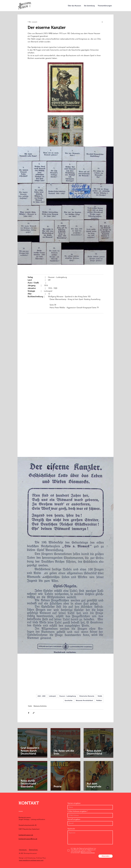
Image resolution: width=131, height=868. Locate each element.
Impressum (23, 850)
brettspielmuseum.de (26, 835)
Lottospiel (52, 696)
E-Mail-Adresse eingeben (77, 811)
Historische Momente (87, 696)
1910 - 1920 (42, 696)
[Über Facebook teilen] (29, 713)
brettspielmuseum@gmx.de (28, 839)
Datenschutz (34, 850)
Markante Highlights (40, 706)
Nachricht (71, 829)
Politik (100, 696)
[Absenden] (106, 856)
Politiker (99, 700)
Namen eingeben (74, 803)
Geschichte (69, 700)
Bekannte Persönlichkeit (84, 700)
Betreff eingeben (74, 819)
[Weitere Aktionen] (102, 22)
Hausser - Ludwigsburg (68, 696)
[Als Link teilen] (34, 713)
